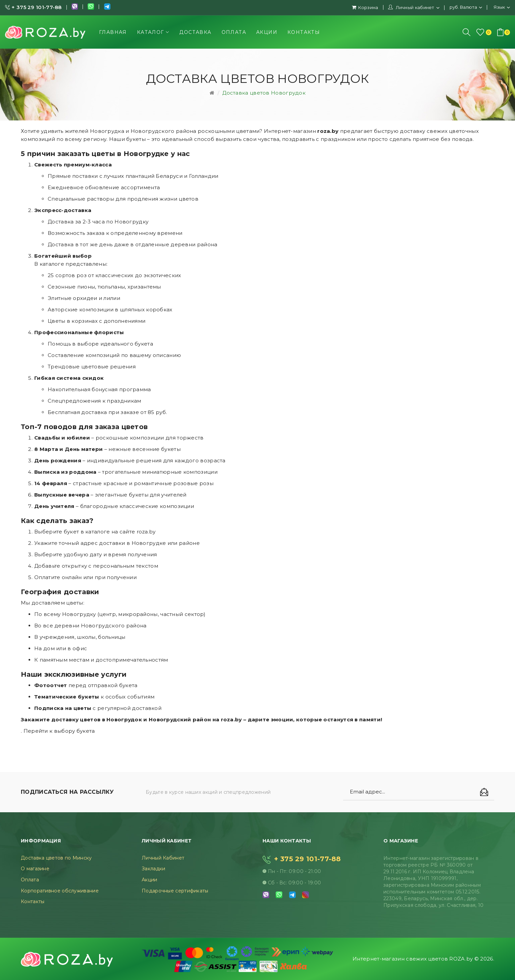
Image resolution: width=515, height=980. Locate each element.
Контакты (33, 901)
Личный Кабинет (163, 858)
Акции (150, 880)
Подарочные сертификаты (175, 891)
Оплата (30, 880)
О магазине (35, 869)
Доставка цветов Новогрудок (264, 93)
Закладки (153, 869)
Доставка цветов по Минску (56, 858)
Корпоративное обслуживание (60, 891)
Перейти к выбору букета (59, 731)
